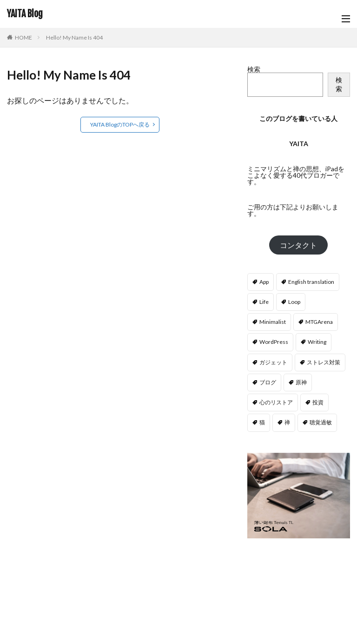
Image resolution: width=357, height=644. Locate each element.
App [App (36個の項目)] (264, 282)
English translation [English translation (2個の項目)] (311, 282)
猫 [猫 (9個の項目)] (262, 422)
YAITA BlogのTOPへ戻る (120, 124)
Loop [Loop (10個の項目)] (294, 302)
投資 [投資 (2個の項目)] (318, 402)
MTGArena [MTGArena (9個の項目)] (319, 322)
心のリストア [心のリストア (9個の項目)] (276, 402)
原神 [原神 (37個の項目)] (301, 382)
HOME (23, 37)
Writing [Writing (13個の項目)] (317, 342)
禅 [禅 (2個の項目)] (287, 422)
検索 (254, 69)
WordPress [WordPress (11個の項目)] (274, 342)
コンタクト (298, 245)
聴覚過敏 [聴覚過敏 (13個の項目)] (321, 422)
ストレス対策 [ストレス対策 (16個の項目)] (324, 362)
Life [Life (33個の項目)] (264, 302)
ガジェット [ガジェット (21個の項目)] (273, 362)
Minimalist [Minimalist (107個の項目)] (273, 322)
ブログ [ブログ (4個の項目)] (268, 382)
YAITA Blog (25, 14)
